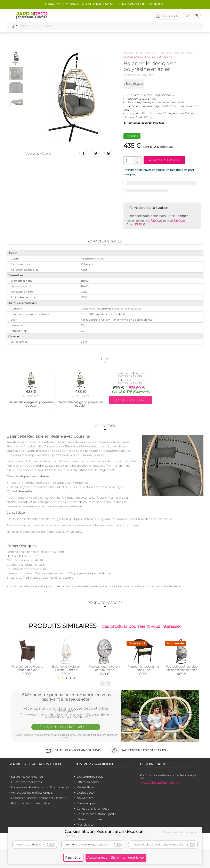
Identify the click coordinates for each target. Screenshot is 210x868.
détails (73, 836)
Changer (182, 216)
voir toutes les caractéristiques (144, 123)
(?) (43, 845)
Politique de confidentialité (30, 803)
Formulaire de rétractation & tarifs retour (41, 787)
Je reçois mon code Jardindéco (66, 727)
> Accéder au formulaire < (161, 783)
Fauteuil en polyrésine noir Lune (143, 668)
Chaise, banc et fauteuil (174, 53)
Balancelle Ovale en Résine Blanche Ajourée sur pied (66, 670)
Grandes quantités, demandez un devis (39, 798)
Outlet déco (85, 793)
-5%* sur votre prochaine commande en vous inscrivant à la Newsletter (66, 697)
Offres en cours (88, 782)
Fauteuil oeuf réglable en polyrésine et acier (182, 668)
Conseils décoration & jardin (97, 814)
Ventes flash (85, 787)
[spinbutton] (132, 160)
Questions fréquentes (26, 782)
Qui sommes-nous (90, 777)
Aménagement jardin (139, 53)
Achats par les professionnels (32, 793)
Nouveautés (85, 798)
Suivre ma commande (27, 777)
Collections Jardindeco (93, 809)
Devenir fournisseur (91, 819)
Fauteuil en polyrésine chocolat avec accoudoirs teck (28, 670)
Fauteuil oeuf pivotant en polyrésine (105, 668)
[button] (137, 159)
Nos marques (86, 803)
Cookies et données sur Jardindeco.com (105, 832)
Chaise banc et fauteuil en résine (148, 57)
